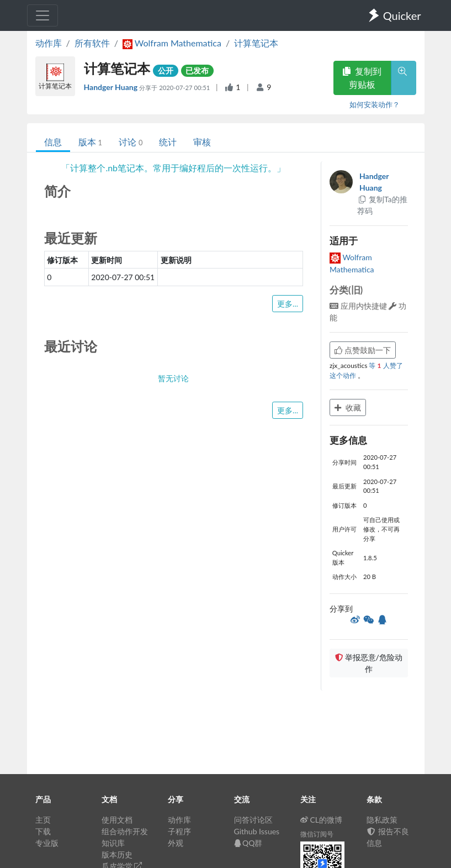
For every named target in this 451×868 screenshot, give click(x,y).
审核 (202, 142)
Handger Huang (112, 87)
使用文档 (117, 820)
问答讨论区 (253, 820)
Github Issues (257, 831)
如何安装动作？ (375, 104)
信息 (53, 142)
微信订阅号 (317, 834)
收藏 (348, 407)
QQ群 (248, 843)
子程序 (179, 831)
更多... (288, 304)
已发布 (197, 70)
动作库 (49, 43)
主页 (43, 820)
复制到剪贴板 (362, 78)
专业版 (47, 843)
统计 (168, 142)
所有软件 (92, 43)
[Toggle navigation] (43, 15)
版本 (90, 142)
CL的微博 (322, 820)
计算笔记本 (256, 43)
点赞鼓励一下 (363, 350)
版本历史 (117, 854)
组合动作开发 (125, 831)
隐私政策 (382, 820)
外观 (176, 843)
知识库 (113, 843)
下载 (43, 831)
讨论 (131, 142)
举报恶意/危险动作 (369, 663)
